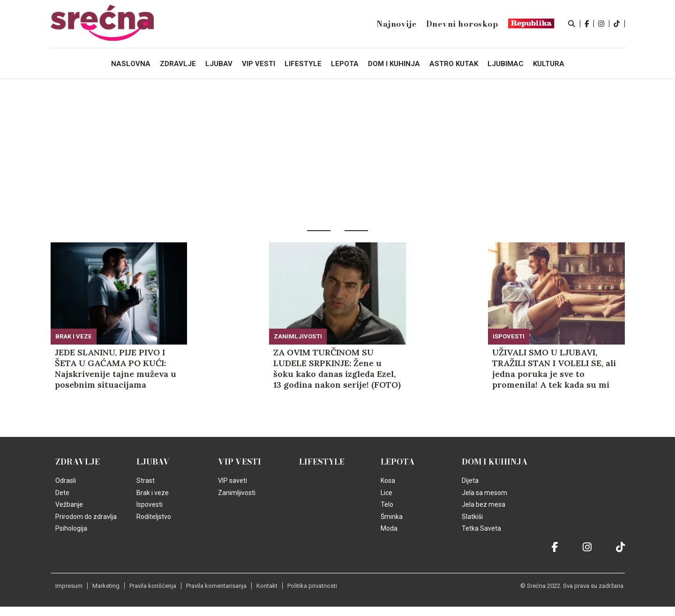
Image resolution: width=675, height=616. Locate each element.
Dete (62, 493)
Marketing (106, 586)
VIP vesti (240, 462)
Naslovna (131, 64)
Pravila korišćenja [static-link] (153, 586)
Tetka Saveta (481, 528)
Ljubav (153, 462)
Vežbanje (69, 504)
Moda (389, 528)
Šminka (392, 517)
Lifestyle (322, 462)
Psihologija (71, 528)
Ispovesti (509, 336)
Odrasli (66, 481)
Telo (387, 504)
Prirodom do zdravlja (86, 517)
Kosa (388, 481)
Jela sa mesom (484, 493)
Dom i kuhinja (495, 462)
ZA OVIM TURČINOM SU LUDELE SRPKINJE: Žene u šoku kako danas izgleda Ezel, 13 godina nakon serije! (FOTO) (337, 368)
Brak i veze (74, 336)
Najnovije (396, 24)
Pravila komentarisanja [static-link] (216, 586)
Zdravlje (78, 462)
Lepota (398, 462)
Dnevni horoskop (462, 24)
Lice (386, 493)
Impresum (69, 586)
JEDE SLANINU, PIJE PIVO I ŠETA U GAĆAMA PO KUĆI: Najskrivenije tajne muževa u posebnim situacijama (116, 368)
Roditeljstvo (154, 517)
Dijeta (470, 481)
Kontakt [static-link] (267, 586)
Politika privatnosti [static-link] (312, 586)
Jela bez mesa (484, 504)
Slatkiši (472, 517)
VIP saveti (232, 481)
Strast (146, 481)
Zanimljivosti (298, 336)
